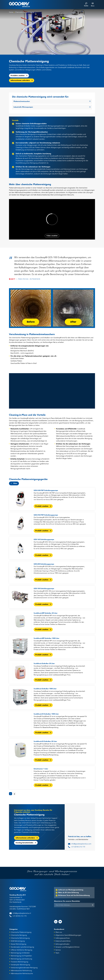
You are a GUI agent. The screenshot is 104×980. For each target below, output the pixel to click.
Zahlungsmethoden (62, 944)
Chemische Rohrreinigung (20, 938)
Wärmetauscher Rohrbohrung (21, 971)
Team (57, 953)
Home (11, 12)
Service (58, 950)
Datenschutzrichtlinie (63, 941)
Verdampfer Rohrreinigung (20, 965)
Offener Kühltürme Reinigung (22, 950)
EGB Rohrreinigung (18, 941)
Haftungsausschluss (63, 938)
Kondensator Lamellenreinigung (22, 947)
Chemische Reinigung (19, 935)
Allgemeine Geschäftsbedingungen (68, 935)
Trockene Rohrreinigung (20, 962)
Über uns (59, 932)
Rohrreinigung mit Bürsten (20, 953)
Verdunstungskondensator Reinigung (24, 968)
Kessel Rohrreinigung (19, 944)
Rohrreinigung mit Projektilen (21, 956)
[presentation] (69, 913)
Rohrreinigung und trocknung (21, 959)
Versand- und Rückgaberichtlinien (68, 947)
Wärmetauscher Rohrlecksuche (22, 974)
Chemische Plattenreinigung (25, 12)
